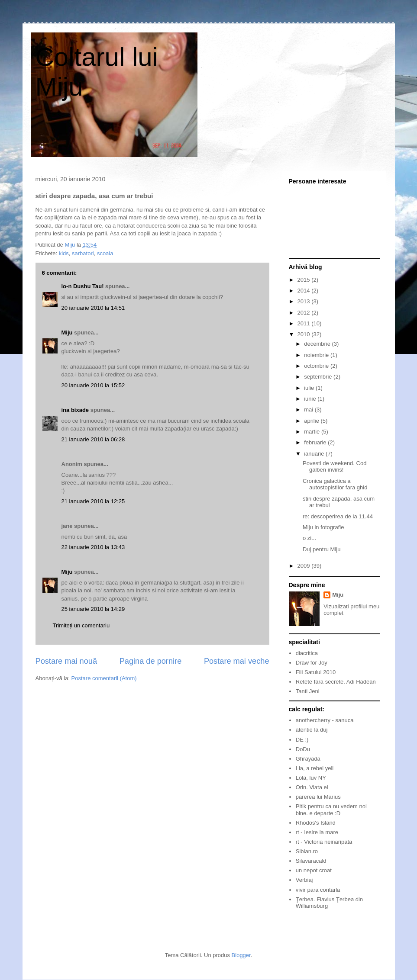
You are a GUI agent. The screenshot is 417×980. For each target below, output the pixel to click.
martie (313, 432)
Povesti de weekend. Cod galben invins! (335, 467)
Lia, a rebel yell (315, 768)
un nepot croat (314, 870)
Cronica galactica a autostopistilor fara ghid (335, 484)
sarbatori (83, 253)
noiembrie (317, 355)
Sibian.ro (307, 851)
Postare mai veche (237, 661)
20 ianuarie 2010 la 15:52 (93, 385)
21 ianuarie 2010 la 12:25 (93, 501)
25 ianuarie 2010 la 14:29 (93, 609)
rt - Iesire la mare (317, 832)
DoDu (303, 749)
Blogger (241, 955)
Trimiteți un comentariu (81, 625)
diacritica (307, 653)
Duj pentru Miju (322, 549)
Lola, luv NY (311, 778)
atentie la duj (312, 730)
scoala (105, 253)
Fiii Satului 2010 (316, 672)
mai (309, 410)
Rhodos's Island (316, 823)
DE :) (302, 740)
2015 (305, 280)
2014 (305, 291)
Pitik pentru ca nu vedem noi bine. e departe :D (331, 810)
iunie (311, 399)
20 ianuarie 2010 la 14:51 (93, 308)
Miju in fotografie (323, 527)
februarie (316, 442)
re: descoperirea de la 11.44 (338, 516)
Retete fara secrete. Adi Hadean (336, 682)
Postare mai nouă (66, 661)
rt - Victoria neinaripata (324, 842)
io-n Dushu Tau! (83, 286)
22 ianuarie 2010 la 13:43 (93, 547)
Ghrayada (308, 759)
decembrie (318, 344)
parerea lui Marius (318, 797)
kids (64, 253)
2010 (305, 334)
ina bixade (75, 410)
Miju (67, 333)
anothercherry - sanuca (325, 720)
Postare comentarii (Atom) (104, 678)
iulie (310, 388)
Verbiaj (304, 880)
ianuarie (315, 454)
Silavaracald (311, 861)
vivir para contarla (318, 890)
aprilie (312, 421)
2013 (305, 301)
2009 (305, 566)
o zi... (309, 538)
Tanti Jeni (308, 691)
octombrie (317, 366)
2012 (305, 313)
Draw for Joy (312, 663)
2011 (305, 323)
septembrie (319, 377)
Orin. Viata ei (312, 787)
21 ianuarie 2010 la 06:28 (93, 439)
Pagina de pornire (151, 661)
